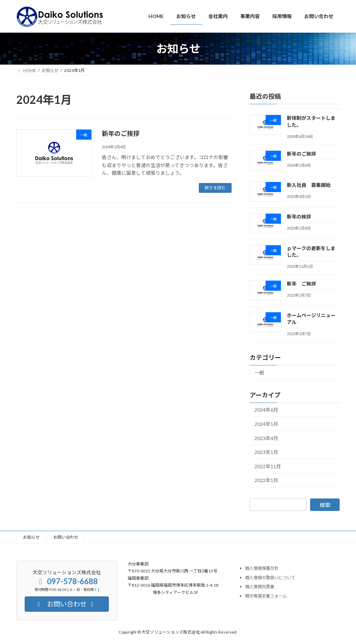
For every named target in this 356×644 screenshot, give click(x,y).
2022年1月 (266, 481)
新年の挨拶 (299, 217)
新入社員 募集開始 (309, 185)
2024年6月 (266, 410)
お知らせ (31, 537)
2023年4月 (266, 438)
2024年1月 (266, 424)
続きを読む (215, 188)
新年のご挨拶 (121, 133)
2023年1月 (266, 452)
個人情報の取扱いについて (270, 577)
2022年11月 (268, 466)
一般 (259, 373)
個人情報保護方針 (262, 568)
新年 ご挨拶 (301, 284)
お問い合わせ (66, 537)
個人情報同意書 (260, 587)
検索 (325, 505)
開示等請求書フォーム (266, 596)
